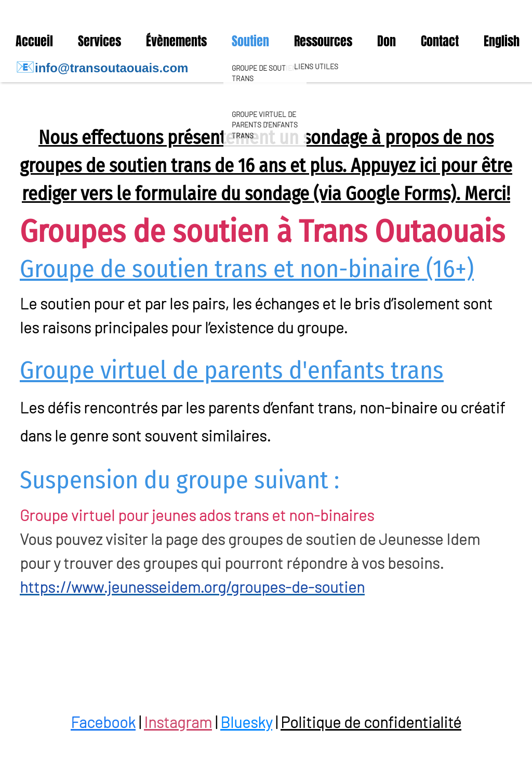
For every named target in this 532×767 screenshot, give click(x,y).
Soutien (250, 41)
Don (387, 41)
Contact (440, 41)
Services (99, 41)
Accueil (34, 41)
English (502, 41)
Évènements (176, 41)
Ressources (323, 41)
